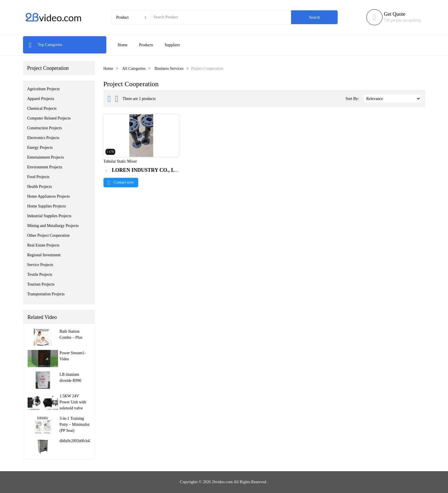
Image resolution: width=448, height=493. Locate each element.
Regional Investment (44, 255)
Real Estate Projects (43, 245)
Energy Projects (40, 148)
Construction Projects (45, 128)
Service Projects (40, 265)
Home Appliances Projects (49, 196)
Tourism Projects (41, 284)
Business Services (169, 69)
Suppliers (172, 45)
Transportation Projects (46, 294)
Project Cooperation (48, 68)
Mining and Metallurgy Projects (53, 226)
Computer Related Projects (49, 118)
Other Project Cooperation (49, 235)
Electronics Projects (43, 138)
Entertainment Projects (46, 157)
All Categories (134, 69)
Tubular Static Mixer (120, 161)
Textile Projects (40, 275)
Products (146, 45)
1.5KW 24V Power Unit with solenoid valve (73, 402)
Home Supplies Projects (47, 206)
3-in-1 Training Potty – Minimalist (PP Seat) (75, 424)
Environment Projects (45, 167)
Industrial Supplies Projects (49, 216)
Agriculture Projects (44, 89)
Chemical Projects (42, 108)
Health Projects (40, 187)
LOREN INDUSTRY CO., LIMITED (149, 170)
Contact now (121, 182)
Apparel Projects (41, 99)
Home (123, 45)
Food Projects (38, 177)
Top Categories (46, 45)
